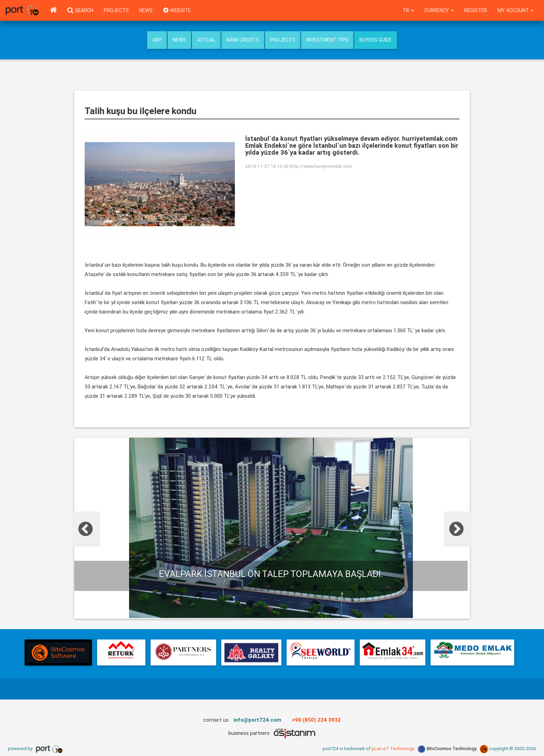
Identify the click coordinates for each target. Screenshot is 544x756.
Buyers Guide (376, 40)
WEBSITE (177, 10)
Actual (206, 40)
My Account (516, 10)
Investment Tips (327, 40)
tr (408, 10)
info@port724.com (257, 720)
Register (476, 10)
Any (157, 40)
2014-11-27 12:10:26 (267, 166)
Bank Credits (243, 40)
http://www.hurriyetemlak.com (321, 166)
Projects (116, 10)
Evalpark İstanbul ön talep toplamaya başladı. (271, 574)
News (146, 10)
